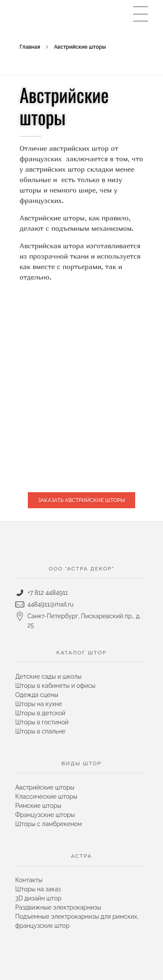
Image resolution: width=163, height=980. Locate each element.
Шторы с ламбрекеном (48, 824)
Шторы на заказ (38, 889)
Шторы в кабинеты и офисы (55, 686)
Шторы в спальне (40, 731)
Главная (30, 47)
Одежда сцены (37, 695)
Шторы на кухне (39, 704)
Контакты (29, 880)
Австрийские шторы (45, 787)
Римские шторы (38, 806)
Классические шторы (46, 797)
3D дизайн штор (38, 898)
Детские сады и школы (48, 677)
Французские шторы (45, 815)
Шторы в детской (40, 713)
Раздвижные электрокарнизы (58, 907)
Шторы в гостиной (42, 722)
